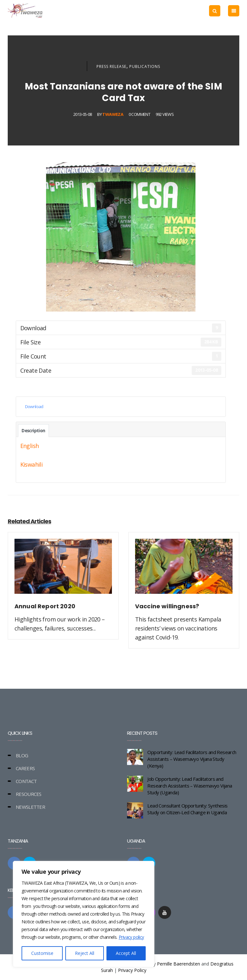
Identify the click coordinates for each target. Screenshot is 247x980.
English (30, 446)
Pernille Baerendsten (178, 964)
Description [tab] (33, 431)
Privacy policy (131, 937)
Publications (145, 66)
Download (34, 406)
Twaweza (113, 114)
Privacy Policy (132, 970)
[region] (84, 914)
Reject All (85, 953)
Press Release (111, 66)
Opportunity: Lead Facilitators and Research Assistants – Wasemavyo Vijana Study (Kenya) (192, 759)
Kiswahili (32, 464)
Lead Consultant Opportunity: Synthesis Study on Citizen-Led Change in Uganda (187, 809)
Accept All (126, 953)
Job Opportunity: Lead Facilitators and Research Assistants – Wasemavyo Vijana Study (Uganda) (190, 786)
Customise (42, 953)
